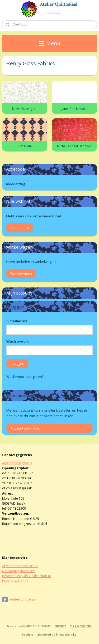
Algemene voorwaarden (20, 566)
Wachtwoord (18, 341)
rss (72, 626)
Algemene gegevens (17, 463)
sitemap (61, 626)
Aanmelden (20, 228)
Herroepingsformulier (19, 571)
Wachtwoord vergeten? (25, 377)
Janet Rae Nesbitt (74, 108)
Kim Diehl (25, 146)
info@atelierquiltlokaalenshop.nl (26, 576)
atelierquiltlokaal (19, 599)
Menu (50, 43)
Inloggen (17, 364)
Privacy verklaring (15, 581)
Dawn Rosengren (25, 108)
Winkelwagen (21, 273)
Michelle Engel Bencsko (74, 146)
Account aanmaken (26, 428)
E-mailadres (17, 321)
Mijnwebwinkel (67, 634)
